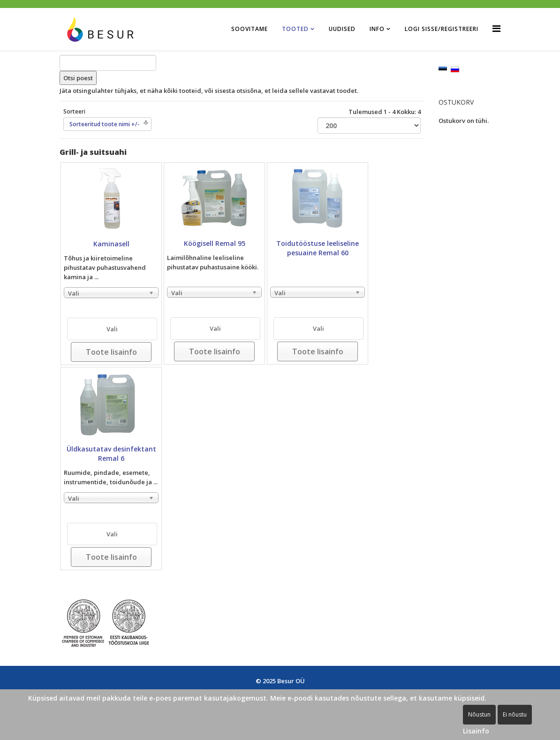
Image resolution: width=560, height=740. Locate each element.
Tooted (295, 29)
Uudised (342, 29)
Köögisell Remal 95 (215, 243)
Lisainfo (476, 731)
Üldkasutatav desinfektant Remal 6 (111, 454)
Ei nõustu (515, 714)
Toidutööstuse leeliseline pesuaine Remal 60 (318, 248)
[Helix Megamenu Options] (496, 28)
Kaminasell (111, 244)
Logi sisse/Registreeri (442, 29)
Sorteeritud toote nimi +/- (105, 124)
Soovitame (250, 29)
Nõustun (479, 714)
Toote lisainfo (111, 352)
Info (377, 29)
